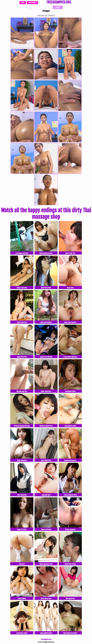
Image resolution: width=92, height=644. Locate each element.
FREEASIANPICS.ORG (59, 2)
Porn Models (32, 3)
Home (23, 3)
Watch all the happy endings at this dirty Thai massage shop (46, 214)
